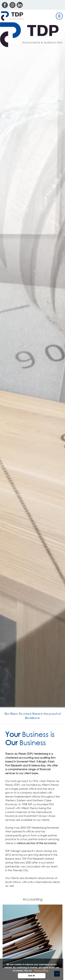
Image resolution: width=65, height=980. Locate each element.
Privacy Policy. (41, 971)
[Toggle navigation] (59, 16)
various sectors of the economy (36, 843)
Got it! (32, 976)
